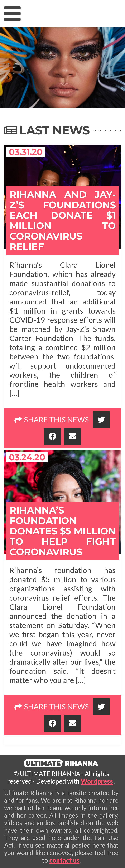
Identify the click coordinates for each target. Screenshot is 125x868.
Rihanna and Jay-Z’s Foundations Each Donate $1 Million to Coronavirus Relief (62, 220)
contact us (64, 860)
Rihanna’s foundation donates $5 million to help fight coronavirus (62, 531)
